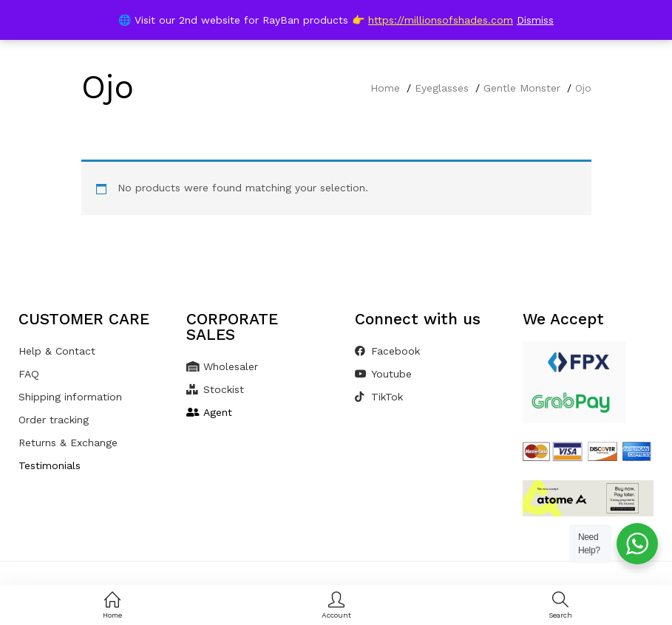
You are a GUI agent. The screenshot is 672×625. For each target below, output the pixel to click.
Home (385, 88)
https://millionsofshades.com (441, 20)
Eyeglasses (442, 88)
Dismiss (535, 20)
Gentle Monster (522, 88)
